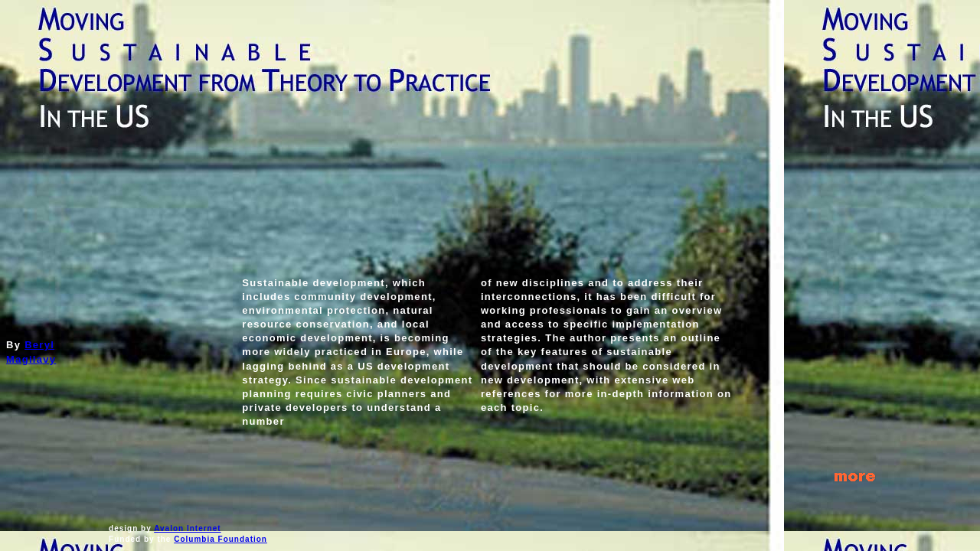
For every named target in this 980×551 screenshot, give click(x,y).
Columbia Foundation (220, 539)
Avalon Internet (187, 528)
